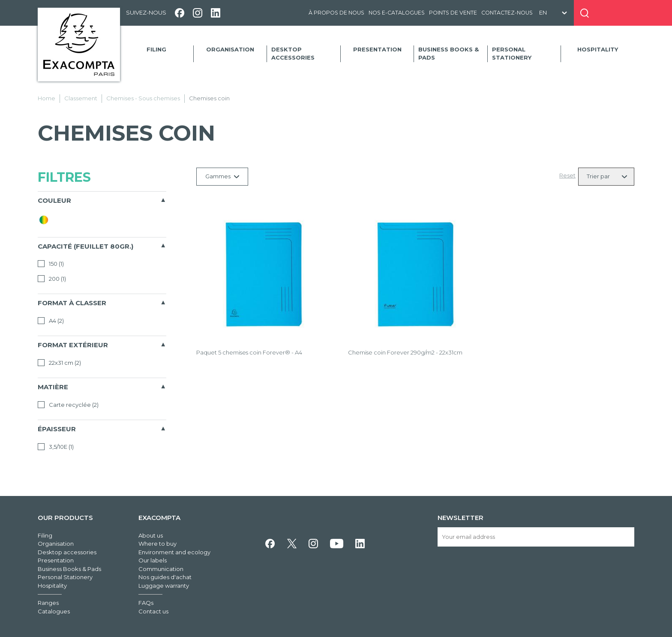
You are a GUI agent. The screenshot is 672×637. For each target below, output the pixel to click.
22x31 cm (59, 363)
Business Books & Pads (448, 54)
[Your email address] (536, 537)
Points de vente (453, 13)
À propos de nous (336, 13)
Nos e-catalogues (397, 13)
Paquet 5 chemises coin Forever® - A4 (249, 352)
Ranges (48, 603)
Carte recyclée (68, 405)
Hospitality (598, 49)
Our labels (153, 560)
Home (46, 98)
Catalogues (54, 611)
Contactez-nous (507, 13)
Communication (161, 569)
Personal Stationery (512, 54)
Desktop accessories (293, 54)
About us (151, 535)
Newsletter (460, 518)
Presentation (377, 49)
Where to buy (157, 544)
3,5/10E (56, 447)
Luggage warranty (164, 586)
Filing (156, 49)
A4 (51, 321)
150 (51, 264)
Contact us (153, 611)
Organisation (230, 49)
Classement (81, 98)
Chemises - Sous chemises (143, 98)
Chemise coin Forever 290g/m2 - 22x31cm (405, 352)
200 (52, 279)
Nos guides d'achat (165, 577)
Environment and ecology (174, 552)
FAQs (146, 603)
